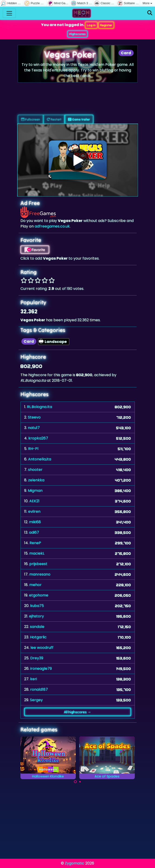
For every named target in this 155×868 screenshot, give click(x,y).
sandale (37, 627)
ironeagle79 (41, 669)
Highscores (77, 34)
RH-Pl (33, 449)
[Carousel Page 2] (80, 782)
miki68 (35, 522)
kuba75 (37, 606)
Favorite (35, 250)
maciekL (37, 553)
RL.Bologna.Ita (40, 407)
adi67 (34, 532)
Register (106, 25)
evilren (34, 511)
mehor (35, 585)
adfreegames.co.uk (52, 226)
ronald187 (39, 689)
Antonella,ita (40, 459)
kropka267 (38, 438)
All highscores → (77, 712)
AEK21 (34, 501)
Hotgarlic (38, 637)
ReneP (35, 543)
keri (34, 679)
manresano (40, 574)
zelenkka (36, 480)
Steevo (34, 417)
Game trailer (79, 119)
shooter (35, 470)
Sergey (36, 700)
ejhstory (36, 616)
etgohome (39, 595)
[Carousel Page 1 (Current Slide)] (75, 782)
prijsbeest (38, 564)
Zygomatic (75, 863)
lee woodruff (42, 648)
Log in (91, 25)
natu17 (34, 428)
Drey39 (37, 658)
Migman (35, 491)
